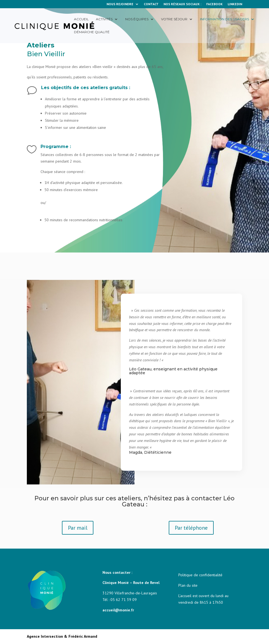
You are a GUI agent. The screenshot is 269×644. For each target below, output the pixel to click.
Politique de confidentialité (200, 575)
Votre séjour (174, 19)
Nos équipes (137, 19)
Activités (104, 19)
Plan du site (188, 585)
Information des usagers (224, 19)
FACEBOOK (214, 4)
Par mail (78, 528)
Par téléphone (191, 528)
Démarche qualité (92, 32)
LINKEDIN (235, 4)
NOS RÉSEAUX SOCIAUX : (182, 4)
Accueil (81, 19)
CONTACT (151, 4)
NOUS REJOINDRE (120, 4)
